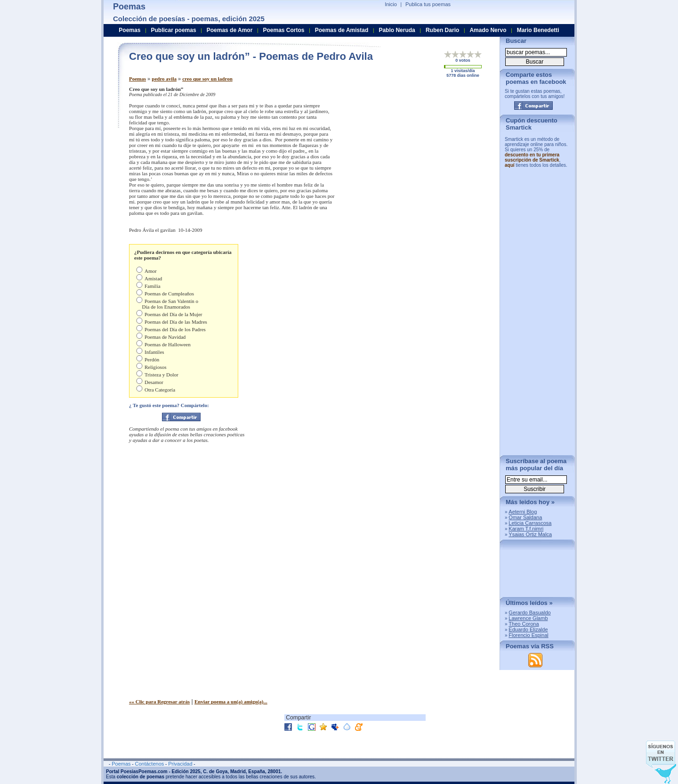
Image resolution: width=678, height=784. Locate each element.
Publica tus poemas (428, 4)
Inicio (391, 4)
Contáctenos (149, 764)
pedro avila (164, 79)
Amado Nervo (488, 30)
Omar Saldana (525, 517)
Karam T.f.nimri (526, 529)
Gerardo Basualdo (529, 612)
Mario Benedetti (538, 30)
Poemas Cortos (283, 30)
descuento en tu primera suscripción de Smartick (532, 157)
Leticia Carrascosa (530, 523)
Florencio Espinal (528, 635)
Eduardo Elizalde (528, 629)
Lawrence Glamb (528, 618)
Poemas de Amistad (342, 30)
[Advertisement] (414, 152)
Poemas (137, 79)
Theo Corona (524, 624)
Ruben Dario (442, 30)
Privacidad (180, 764)
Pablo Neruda (397, 30)
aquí (510, 165)
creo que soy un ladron (207, 79)
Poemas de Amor (230, 30)
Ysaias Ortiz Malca (530, 534)
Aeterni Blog (523, 512)
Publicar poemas (174, 30)
